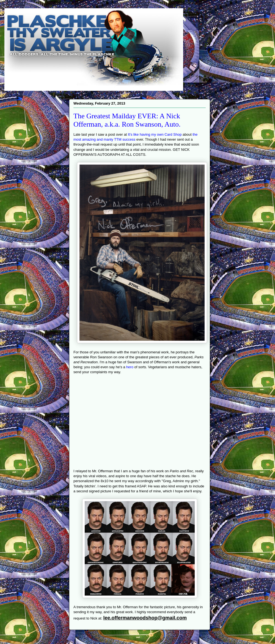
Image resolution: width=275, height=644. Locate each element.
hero (130, 367)
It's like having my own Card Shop (155, 134)
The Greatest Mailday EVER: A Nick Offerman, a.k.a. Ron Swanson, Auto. (127, 120)
